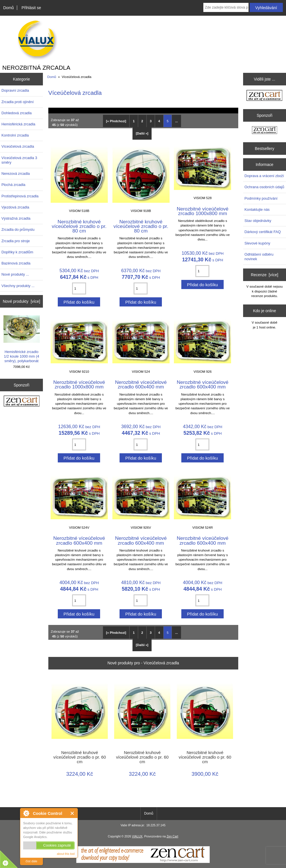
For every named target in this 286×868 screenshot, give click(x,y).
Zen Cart (172, 836)
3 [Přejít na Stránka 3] (151, 121)
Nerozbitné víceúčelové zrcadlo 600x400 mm (141, 384)
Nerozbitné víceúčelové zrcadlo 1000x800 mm (203, 211)
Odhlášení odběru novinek (259, 257)
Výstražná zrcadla (16, 218)
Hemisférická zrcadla (18, 124)
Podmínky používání (261, 198)
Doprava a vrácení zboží (264, 176)
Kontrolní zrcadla (15, 135)
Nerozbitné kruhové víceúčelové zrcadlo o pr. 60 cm (80, 757)
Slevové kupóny (257, 243)
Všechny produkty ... (18, 286)
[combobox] (226, 7)
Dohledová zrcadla (17, 113)
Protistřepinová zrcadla (20, 196)
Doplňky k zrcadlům (17, 252)
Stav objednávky (258, 221)
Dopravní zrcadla (15, 90)
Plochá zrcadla (13, 185)
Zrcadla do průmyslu (18, 229)
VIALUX (137, 836)
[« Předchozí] (116, 121)
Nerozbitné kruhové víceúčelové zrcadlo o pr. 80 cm (79, 226)
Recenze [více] (265, 275)
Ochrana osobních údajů (264, 187)
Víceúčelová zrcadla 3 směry (19, 160)
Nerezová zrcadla (16, 174)
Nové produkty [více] (22, 301)
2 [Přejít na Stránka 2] (142, 121)
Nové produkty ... (15, 274)
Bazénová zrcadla (16, 263)
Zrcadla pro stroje (16, 241)
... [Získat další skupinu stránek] (177, 121)
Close (73, 813)
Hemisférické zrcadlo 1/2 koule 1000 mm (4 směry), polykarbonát (22, 339)
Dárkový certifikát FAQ (263, 232)
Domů (8, 8)
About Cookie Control (26, 813)
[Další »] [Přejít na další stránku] (142, 133)
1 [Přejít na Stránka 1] (134, 121)
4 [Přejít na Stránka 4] (159, 121)
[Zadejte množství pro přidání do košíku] (79, 288)
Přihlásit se (31, 8)
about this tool (66, 854)
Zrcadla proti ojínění (18, 102)
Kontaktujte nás (257, 210)
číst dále (32, 861)
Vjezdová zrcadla (15, 207)
